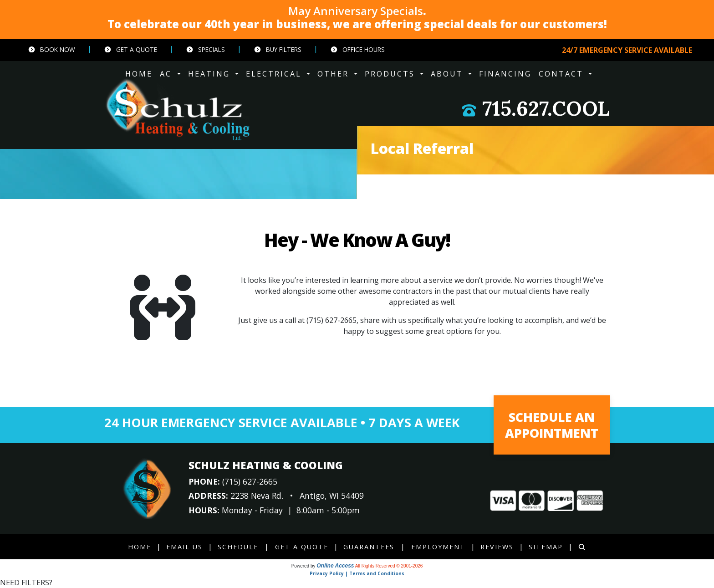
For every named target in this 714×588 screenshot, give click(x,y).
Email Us (184, 547)
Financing (505, 74)
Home (140, 547)
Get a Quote (130, 49)
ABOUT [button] (449, 74)
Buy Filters (278, 49)
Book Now (51, 49)
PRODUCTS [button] (391, 74)
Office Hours (357, 49)
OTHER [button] (335, 74)
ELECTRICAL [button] (275, 74)
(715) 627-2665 (331, 320)
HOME (139, 74)
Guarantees (369, 547)
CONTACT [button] (563, 74)
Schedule (238, 547)
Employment (438, 547)
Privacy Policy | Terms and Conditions (357, 573)
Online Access (335, 566)
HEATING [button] (211, 74)
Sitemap (546, 547)
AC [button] (167, 74)
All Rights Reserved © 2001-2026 (389, 566)
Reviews (497, 547)
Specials (205, 49)
